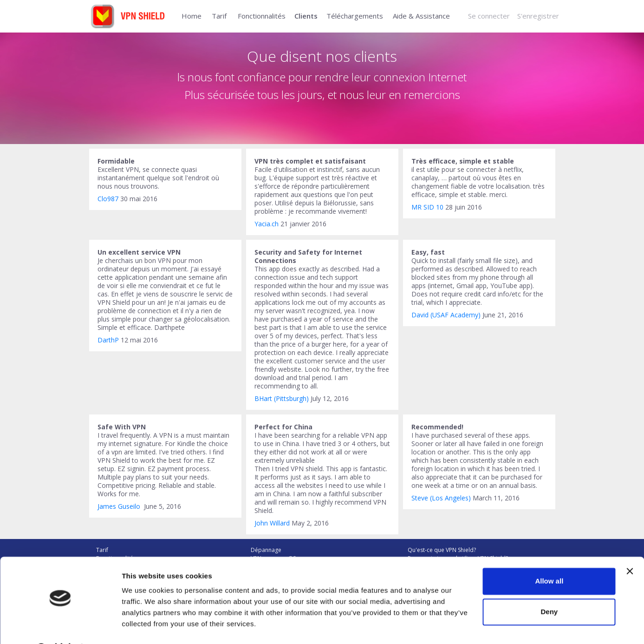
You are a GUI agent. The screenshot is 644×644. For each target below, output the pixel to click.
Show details (143, 626)
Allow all (549, 557)
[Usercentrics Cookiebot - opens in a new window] (60, 626)
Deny (550, 588)
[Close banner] (630, 547)
